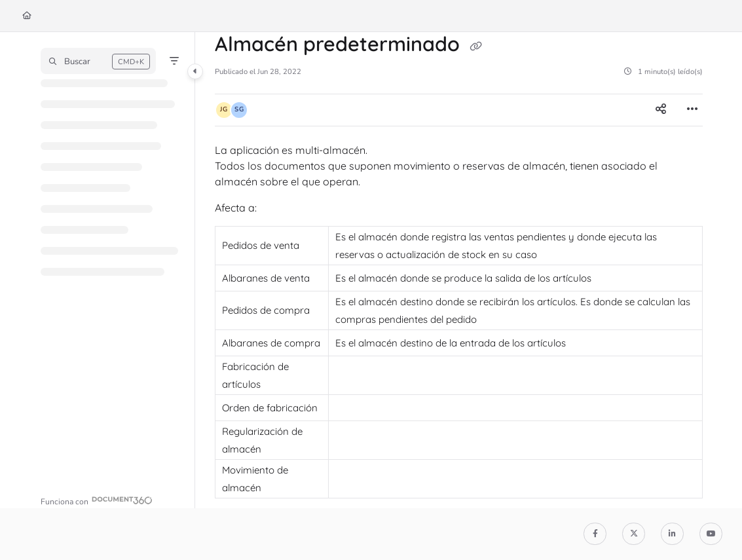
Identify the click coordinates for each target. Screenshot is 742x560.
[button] (98, 61)
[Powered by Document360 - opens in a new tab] (97, 500)
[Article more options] (692, 110)
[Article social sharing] (661, 110)
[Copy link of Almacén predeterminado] (475, 46)
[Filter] (174, 61)
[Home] (27, 16)
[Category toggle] (195, 71)
